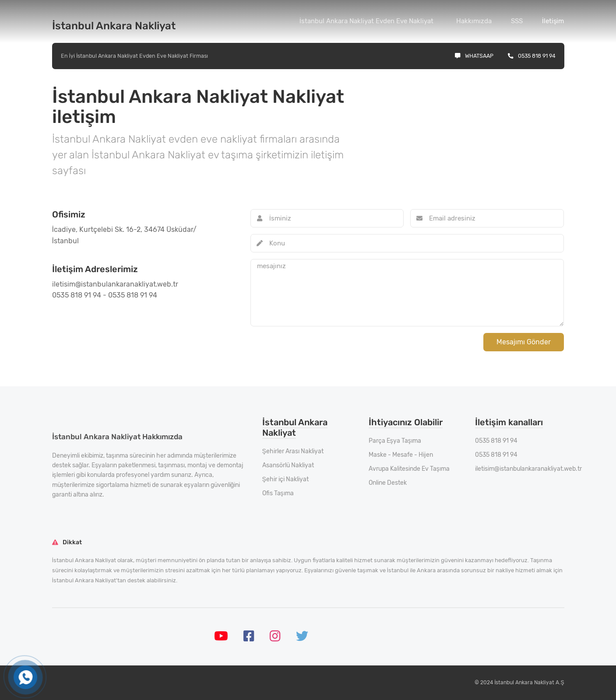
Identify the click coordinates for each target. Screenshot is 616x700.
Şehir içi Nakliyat (285, 479)
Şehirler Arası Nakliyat (293, 451)
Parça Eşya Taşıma (395, 441)
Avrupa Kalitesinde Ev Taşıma (409, 469)
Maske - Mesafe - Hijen (401, 455)
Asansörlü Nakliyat (288, 465)
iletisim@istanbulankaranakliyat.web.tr (528, 469)
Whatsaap (474, 56)
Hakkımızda (474, 21)
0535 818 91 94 (532, 56)
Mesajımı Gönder (524, 342)
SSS (517, 21)
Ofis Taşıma (278, 493)
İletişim (553, 21)
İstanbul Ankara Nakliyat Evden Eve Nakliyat (366, 21)
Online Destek (388, 483)
